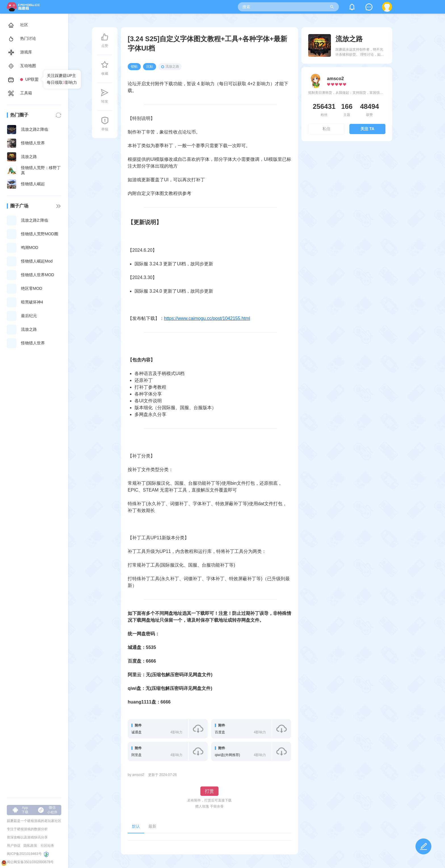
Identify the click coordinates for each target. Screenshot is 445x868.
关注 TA (368, 129)
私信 (326, 129)
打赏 (209, 791)
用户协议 (14, 846)
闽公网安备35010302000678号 (30, 862)
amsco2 (335, 79)
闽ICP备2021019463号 (24, 854)
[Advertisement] (347, 194)
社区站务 (47, 846)
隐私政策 (30, 846)
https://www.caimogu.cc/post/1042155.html (207, 318)
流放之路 (170, 66)
